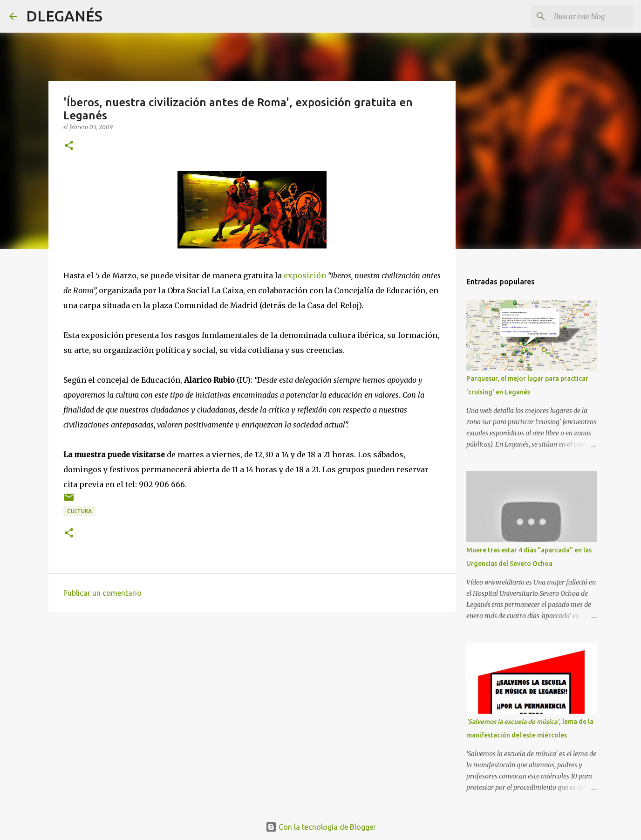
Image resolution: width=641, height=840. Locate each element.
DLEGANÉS (64, 16)
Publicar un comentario (102, 593)
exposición (305, 275)
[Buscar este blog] (585, 16)
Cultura (79, 511)
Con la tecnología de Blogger (321, 827)
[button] (69, 146)
